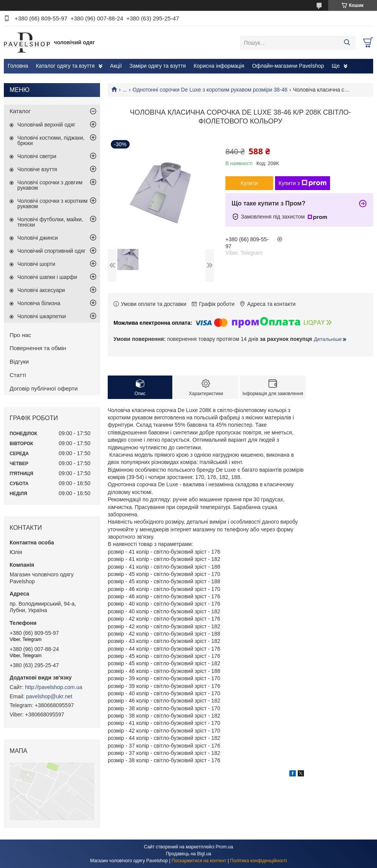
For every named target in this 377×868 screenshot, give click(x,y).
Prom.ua (224, 847)
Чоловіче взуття (37, 169)
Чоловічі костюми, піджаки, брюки (51, 140)
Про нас (20, 335)
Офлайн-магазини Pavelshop (288, 66)
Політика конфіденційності (259, 861)
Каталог (20, 111)
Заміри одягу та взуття (158, 66)
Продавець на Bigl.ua (188, 854)
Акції (116, 66)
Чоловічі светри (37, 156)
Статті (18, 375)
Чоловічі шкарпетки (42, 316)
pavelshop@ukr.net (49, 696)
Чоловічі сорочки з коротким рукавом (53, 204)
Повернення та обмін (38, 348)
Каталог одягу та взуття (65, 66)
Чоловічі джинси (38, 238)
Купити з (303, 183)
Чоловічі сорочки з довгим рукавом (50, 185)
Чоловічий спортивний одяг (51, 251)
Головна (18, 66)
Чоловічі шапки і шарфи (47, 277)
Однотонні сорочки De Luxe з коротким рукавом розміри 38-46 (210, 90)
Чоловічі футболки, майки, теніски (50, 222)
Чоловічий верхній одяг (46, 125)
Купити (249, 183)
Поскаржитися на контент (199, 861)
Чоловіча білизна (39, 303)
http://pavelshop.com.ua (54, 687)
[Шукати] (347, 43)
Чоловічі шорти (36, 264)
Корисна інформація (219, 66)
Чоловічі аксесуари (41, 290)
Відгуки (19, 361)
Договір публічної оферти (44, 388)
